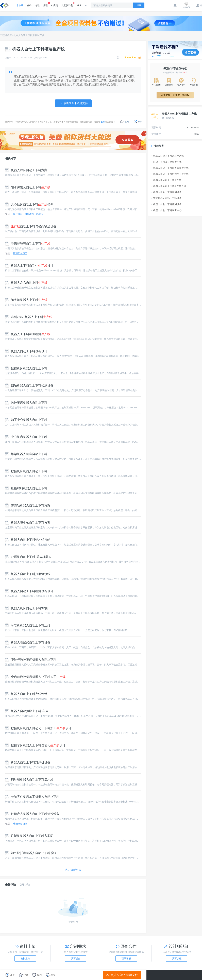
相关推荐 (10, 158)
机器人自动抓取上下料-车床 (27, 711)
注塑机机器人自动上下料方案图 (29, 836)
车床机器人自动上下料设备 (166, 198)
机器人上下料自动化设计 (29, 266)
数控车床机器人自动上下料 (26, 403)
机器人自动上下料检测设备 (166, 192)
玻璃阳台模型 (20, 253)
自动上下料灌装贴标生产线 (166, 162)
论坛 (37, 5)
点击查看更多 (73, 870)
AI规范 (54, 5)
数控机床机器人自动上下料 (26, 368)
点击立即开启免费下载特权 (175, 95)
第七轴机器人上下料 (26, 300)
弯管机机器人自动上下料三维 (28, 625)
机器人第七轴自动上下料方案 (28, 523)
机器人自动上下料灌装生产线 (29, 35)
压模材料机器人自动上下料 (26, 488)
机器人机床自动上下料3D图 (27, 608)
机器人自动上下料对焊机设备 (28, 762)
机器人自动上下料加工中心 (166, 210)
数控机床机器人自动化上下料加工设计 (38, 728)
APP (79, 5)
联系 (103, 122)
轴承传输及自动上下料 (28, 187)
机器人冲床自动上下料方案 (26, 170)
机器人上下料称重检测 (28, 334)
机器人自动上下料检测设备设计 (29, 591)
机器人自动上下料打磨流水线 (28, 574)
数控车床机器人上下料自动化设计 (35, 745)
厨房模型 (29, 214)
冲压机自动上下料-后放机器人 (28, 557)
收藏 (124, 122)
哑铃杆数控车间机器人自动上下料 (31, 660)
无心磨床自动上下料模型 (29, 204)
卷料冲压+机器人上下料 (29, 317)
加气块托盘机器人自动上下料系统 (31, 853)
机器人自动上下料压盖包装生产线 (170, 168)
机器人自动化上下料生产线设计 (169, 186)
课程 (45, 4)
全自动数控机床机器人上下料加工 (35, 677)
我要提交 (76, 958)
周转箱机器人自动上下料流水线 (29, 780)
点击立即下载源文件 (122, 975)
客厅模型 (18, 214)
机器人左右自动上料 (26, 283)
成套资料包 (67, 4)
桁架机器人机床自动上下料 (26, 454)
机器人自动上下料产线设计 (26, 694)
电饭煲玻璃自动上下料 (28, 244)
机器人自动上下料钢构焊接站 (28, 540)
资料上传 (25, 958)
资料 (29, 5)
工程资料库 (6, 35)
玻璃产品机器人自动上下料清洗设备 (32, 814)
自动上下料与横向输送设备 (31, 226)
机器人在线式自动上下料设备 (28, 643)
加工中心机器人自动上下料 (26, 420)
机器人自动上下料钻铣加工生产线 (170, 174)
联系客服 (126, 958)
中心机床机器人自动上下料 (26, 437)
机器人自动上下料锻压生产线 (168, 156)
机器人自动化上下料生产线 (166, 180)
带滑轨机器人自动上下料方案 (28, 505)
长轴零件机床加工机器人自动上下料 (32, 797)
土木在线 (19, 5)
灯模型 (40, 214)
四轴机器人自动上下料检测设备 (29, 386)
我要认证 (177, 958)
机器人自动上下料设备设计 (26, 351)
